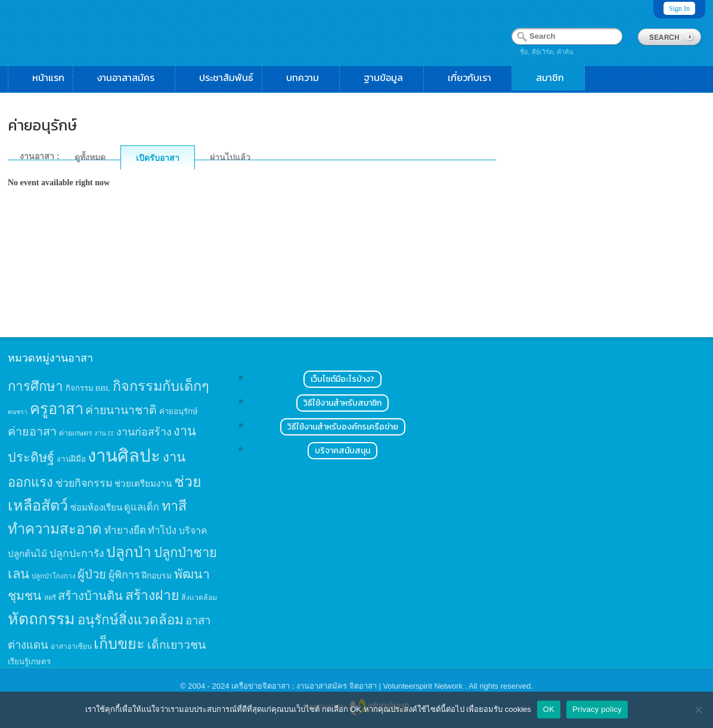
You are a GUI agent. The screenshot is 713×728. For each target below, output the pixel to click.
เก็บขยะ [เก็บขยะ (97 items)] (119, 644)
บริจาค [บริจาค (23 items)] (193, 531)
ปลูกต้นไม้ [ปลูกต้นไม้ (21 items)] (27, 554)
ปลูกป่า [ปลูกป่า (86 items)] (129, 552)
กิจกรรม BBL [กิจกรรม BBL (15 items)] (88, 388)
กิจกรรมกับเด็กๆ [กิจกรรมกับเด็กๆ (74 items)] (161, 386)
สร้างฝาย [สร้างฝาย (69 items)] (152, 595)
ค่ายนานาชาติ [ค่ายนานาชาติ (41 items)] (121, 410)
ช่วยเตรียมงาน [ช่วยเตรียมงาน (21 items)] (143, 483)
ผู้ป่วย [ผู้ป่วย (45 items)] (92, 574)
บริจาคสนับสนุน (342, 451)
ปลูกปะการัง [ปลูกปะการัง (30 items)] (77, 553)
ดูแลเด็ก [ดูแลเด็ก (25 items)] (142, 507)
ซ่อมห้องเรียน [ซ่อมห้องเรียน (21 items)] (96, 507)
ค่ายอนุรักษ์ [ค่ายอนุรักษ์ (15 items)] (179, 411)
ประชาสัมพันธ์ (226, 77)
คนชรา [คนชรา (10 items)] (18, 412)
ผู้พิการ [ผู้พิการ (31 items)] (124, 575)
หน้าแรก (48, 77)
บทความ (309, 77)
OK (549, 709)
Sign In (679, 8)
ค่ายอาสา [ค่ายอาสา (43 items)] (32, 431)
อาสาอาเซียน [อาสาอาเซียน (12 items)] (71, 647)
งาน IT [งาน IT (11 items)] (104, 433)
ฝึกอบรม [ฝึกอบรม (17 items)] (157, 575)
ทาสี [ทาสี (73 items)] (174, 506)
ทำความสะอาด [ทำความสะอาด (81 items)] (55, 529)
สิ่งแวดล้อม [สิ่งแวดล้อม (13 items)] (199, 598)
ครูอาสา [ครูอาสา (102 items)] (57, 409)
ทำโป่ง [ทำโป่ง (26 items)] (162, 531)
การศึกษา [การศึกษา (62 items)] (35, 386)
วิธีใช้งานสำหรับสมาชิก (342, 403)
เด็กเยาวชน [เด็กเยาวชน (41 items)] (176, 645)
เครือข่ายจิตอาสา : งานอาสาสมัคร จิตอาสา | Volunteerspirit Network (348, 686)
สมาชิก (556, 77)
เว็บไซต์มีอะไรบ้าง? (342, 379)
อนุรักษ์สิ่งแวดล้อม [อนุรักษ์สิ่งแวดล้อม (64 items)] (131, 620)
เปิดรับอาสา (158, 158)
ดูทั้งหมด (90, 157)
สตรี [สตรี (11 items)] (50, 598)
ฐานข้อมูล (389, 77)
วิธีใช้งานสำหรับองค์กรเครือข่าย (343, 427)
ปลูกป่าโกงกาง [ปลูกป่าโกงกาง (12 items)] (54, 576)
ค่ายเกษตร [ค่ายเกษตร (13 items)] (76, 433)
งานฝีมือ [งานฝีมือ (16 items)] (71, 459)
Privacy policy (597, 709)
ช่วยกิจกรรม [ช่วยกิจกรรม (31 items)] (84, 483)
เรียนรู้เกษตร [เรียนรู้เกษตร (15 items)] (29, 662)
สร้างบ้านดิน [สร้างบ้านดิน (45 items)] (90, 596)
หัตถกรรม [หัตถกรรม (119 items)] (41, 619)
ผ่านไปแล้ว (230, 157)
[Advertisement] (615, 212)
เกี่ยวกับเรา (475, 77)
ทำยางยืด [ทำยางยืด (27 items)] (125, 531)
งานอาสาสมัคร (132, 77)
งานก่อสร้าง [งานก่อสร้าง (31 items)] (144, 432)
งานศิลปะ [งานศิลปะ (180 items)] (124, 456)
